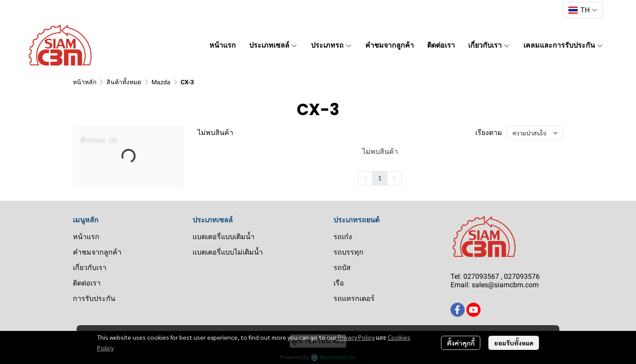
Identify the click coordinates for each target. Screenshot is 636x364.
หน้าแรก (86, 237)
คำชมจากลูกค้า (97, 252)
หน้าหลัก (85, 82)
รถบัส (342, 268)
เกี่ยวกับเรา (90, 268)
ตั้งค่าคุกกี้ (461, 343)
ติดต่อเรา (87, 283)
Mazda (161, 82)
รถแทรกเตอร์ (354, 298)
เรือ (339, 283)
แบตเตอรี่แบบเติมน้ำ (223, 237)
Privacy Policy (356, 337)
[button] (583, 10)
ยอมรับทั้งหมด (514, 343)
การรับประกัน (94, 298)
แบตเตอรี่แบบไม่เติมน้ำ (228, 252)
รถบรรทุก (348, 252)
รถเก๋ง (343, 237)
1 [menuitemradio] (380, 178)
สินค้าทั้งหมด (124, 82)
